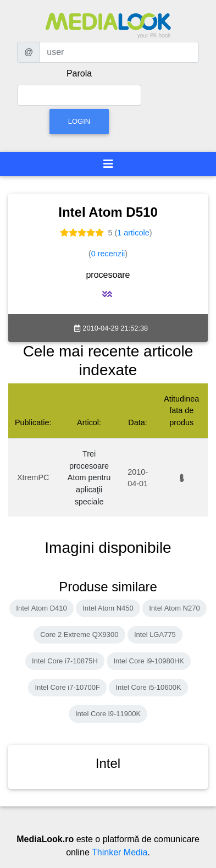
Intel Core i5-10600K (148, 687)
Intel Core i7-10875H (65, 661)
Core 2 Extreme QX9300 (79, 634)
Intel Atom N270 (175, 608)
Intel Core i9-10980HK (149, 661)
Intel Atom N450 (108, 608)
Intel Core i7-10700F (67, 687)
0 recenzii (108, 254)
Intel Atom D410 (41, 608)
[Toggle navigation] (108, 164)
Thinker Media (120, 852)
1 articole (133, 233)
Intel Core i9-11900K (108, 714)
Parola (79, 73)
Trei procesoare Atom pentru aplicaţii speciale (89, 477)
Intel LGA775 (155, 634)
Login (79, 121)
